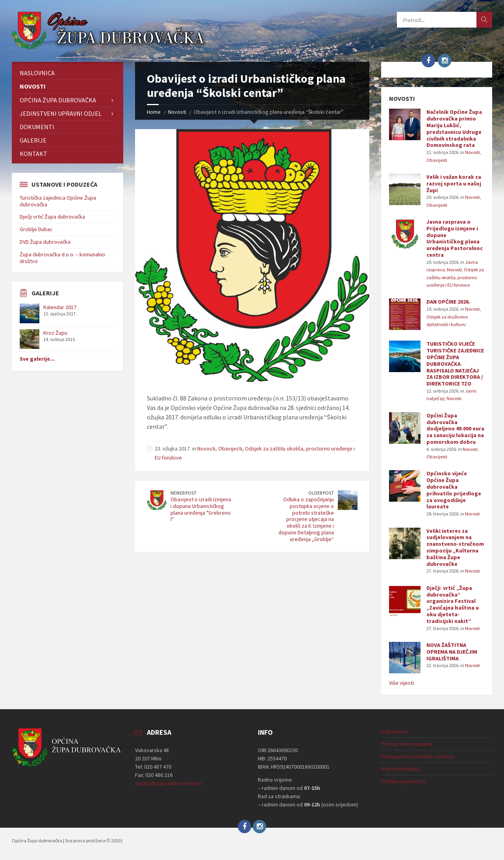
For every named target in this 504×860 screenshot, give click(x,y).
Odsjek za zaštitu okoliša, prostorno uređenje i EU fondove (455, 277)
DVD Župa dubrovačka (45, 242)
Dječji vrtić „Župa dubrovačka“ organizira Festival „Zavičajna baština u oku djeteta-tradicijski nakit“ (453, 604)
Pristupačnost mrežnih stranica (417, 756)
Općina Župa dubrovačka (58, 100)
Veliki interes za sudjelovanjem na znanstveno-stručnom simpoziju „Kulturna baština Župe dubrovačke (455, 547)
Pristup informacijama (407, 744)
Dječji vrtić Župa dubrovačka (52, 217)
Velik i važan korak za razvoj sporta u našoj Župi (454, 183)
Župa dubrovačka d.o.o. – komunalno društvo (62, 258)
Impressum (394, 731)
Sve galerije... (37, 359)
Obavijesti (230, 449)
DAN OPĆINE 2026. (448, 302)
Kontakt (33, 154)
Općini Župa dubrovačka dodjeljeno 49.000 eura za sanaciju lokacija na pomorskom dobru (455, 429)
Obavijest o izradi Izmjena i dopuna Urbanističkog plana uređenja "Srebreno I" (201, 509)
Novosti (177, 112)
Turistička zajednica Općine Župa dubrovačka (58, 201)
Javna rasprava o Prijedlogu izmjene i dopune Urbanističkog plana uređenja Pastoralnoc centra (455, 238)
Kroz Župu (55, 333)
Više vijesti (401, 683)
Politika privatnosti (403, 781)
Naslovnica (37, 73)
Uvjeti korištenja (400, 769)
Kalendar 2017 (60, 307)
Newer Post (183, 493)
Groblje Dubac (36, 229)
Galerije (33, 140)
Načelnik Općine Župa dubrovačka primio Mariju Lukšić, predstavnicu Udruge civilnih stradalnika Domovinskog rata (454, 128)
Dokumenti (37, 127)
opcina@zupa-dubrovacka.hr (169, 783)
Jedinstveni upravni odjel (61, 113)
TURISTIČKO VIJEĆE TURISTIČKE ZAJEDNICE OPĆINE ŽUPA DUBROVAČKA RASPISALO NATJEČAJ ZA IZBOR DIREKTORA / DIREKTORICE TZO (455, 364)
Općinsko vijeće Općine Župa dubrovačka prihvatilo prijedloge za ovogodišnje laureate (454, 490)
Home (154, 112)
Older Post (321, 493)
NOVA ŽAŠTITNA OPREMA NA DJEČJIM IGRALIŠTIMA (452, 652)
